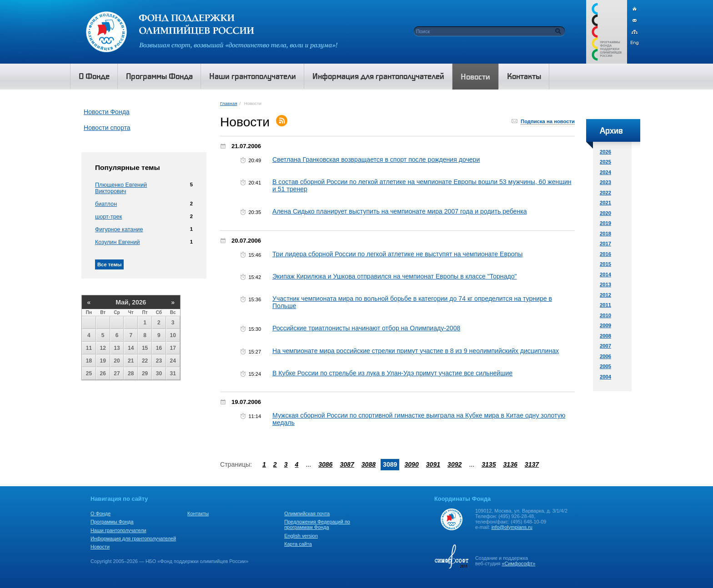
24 (173, 361)
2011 (605, 305)
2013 (605, 284)
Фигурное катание (119, 229)
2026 (605, 152)
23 (159, 361)
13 (117, 348)
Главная (228, 103)
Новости (100, 547)
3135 (489, 464)
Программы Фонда (112, 522)
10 (173, 335)
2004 (605, 377)
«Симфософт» (518, 563)
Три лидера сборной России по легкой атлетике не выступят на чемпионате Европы (397, 254)
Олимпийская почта (307, 513)
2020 (605, 213)
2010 (605, 315)
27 (117, 374)
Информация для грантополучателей (133, 538)
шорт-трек (108, 217)
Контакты (198, 513)
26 (103, 374)
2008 (605, 336)
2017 (605, 244)
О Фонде (100, 513)
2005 (605, 366)
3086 (325, 464)
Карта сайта (298, 544)
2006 (605, 356)
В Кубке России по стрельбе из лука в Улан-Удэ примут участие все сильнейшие (392, 373)
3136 (510, 464)
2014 (605, 274)
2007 (605, 346)
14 (131, 348)
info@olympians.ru (512, 527)
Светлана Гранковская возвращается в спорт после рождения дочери (376, 159)
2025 (605, 162)
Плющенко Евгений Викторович (121, 188)
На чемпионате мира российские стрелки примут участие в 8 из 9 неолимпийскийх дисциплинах (416, 351)
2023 (605, 182)
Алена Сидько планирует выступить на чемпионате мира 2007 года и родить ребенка (399, 211)
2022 (605, 193)
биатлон (106, 204)
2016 (605, 254)
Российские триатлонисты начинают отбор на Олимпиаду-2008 (366, 328)
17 (173, 348)
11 (89, 348)
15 (145, 348)
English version (301, 536)
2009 (605, 325)
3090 (411, 464)
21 (131, 361)
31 (173, 374)
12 (103, 348)
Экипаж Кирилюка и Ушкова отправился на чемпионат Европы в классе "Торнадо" (395, 276)
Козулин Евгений (118, 242)
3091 (433, 464)
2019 (605, 223)
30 (159, 374)
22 (145, 361)
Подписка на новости (548, 121)
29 (145, 374)
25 (89, 374)
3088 (369, 464)
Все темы (109, 264)
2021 (605, 203)
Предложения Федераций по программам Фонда (317, 524)
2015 (605, 264)
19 (103, 361)
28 (131, 374)
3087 (347, 464)
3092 (454, 464)
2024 (605, 172)
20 (117, 361)
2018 (605, 234)
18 (89, 361)
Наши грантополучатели (118, 530)
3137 (532, 464)
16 (159, 348)
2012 (605, 295)
